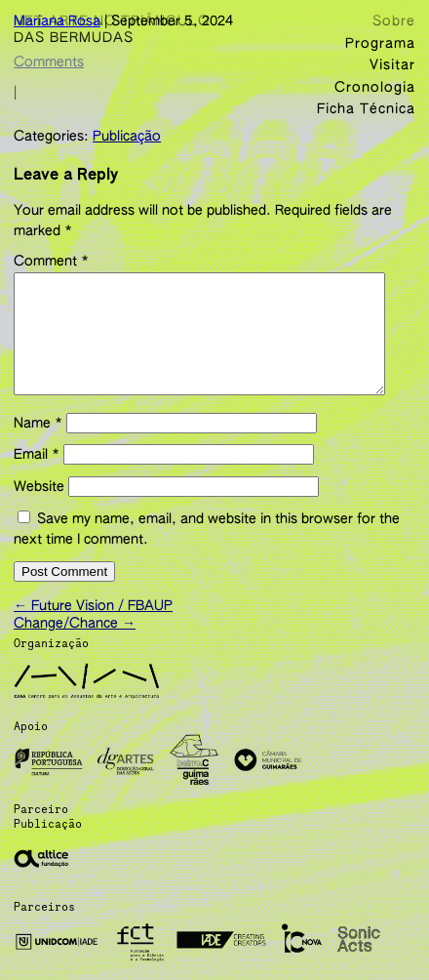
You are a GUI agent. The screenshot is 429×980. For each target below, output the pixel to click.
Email (37, 474)
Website (39, 507)
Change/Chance (75, 638)
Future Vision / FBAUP (93, 621)
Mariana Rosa (57, 21)
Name (38, 443)
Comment (51, 258)
